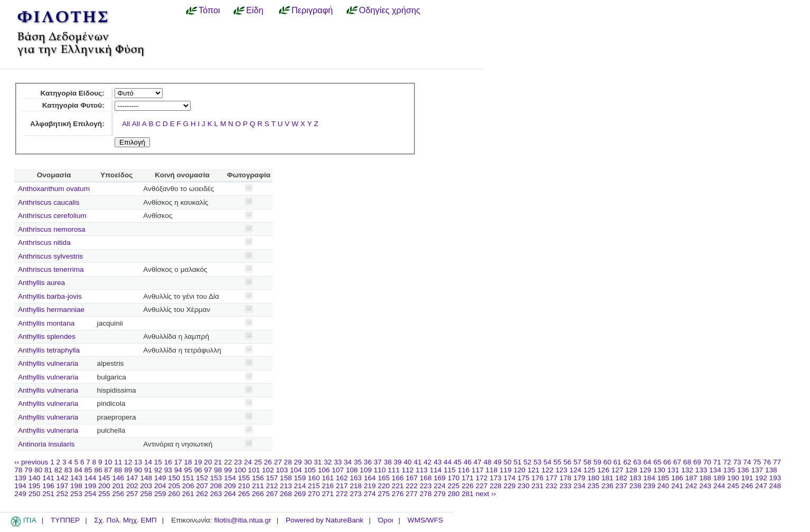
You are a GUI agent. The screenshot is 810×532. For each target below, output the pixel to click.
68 (687, 462)
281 (468, 494)
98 (218, 470)
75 (757, 462)
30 (308, 462)
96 (198, 470)
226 (468, 486)
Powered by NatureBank (324, 520)
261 (188, 494)
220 (384, 486)
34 (348, 462)
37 (378, 462)
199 (91, 486)
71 (717, 462)
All (126, 124)
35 (358, 462)
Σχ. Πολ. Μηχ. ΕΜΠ (125, 520)
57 (577, 462)
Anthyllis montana (46, 323)
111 (394, 470)
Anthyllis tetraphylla (49, 350)
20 (208, 462)
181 (607, 478)
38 (388, 462)
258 (146, 494)
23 (238, 462)
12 (128, 462)
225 (454, 486)
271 (328, 494)
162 (342, 478)
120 (520, 470)
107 (338, 470)
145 (104, 478)
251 (48, 494)
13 (138, 462)
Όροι (386, 520)
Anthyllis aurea (41, 283)
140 (35, 478)
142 (63, 478)
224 (440, 486)
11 (118, 462)
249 (20, 494)
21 (218, 462)
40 (407, 462)
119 (506, 470)
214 (300, 486)
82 (58, 470)
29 (298, 462)
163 (356, 478)
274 (370, 494)
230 (524, 486)
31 (318, 462)
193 (775, 478)
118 (492, 470)
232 (552, 486)
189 (719, 478)
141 (48, 478)
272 (342, 494)
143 (76, 478)
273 (356, 494)
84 (78, 470)
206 (188, 486)
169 (440, 478)
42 (427, 462)
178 (565, 478)
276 (398, 494)
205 (174, 486)
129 (646, 470)
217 (342, 486)
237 (621, 486)
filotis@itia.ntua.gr (242, 520)
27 (278, 462)
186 (677, 478)
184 (649, 478)
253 (76, 494)
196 (48, 486)
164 (370, 478)
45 (458, 462)
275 (384, 494)
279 (440, 494)
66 (667, 462)
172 (482, 478)
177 (552, 478)
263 (216, 494)
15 (158, 462)
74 (747, 462)
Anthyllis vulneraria (48, 363)
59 (597, 462)
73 (737, 462)
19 (198, 462)
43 (437, 462)
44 (448, 462)
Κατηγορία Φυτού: (73, 105)
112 (408, 470)
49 (498, 462)
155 (244, 478)
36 (368, 462)
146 (118, 478)
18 (188, 462)
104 (296, 470)
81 (48, 470)
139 (20, 478)
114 (436, 470)
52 (527, 462)
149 (160, 478)
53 (537, 462)
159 (300, 478)
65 (657, 462)
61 (618, 462)
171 (468, 478)
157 (272, 478)
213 (286, 486)
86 (98, 470)
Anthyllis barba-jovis (50, 296)
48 (488, 462)
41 (417, 462)
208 (216, 486)
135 (729, 470)
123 (562, 470)
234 (580, 486)
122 (547, 470)
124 (575, 470)
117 (478, 470)
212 (272, 486)
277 (412, 494)
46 (468, 462)
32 (328, 462)
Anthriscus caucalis (49, 202)
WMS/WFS (425, 520)
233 (565, 486)
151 (188, 478)
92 (158, 470)
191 (747, 478)
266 (258, 494)
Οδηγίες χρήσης (390, 10)
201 (118, 486)
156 (258, 478)
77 (777, 462)
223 (426, 486)
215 (314, 486)
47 (478, 462)
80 (38, 470)
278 (426, 494)
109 (366, 470)
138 (771, 470)
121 (534, 470)
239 (649, 486)
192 (761, 478)
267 (272, 494)
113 (422, 470)
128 (631, 470)
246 (747, 486)
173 (496, 478)
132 (687, 470)
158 (286, 478)
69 (697, 462)
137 (757, 470)
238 (635, 486)
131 (674, 470)
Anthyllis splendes (47, 336)
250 (35, 494)
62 (627, 462)
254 (91, 494)
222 (412, 486)
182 (621, 478)
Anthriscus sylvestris (50, 256)
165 (384, 478)
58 (587, 462)
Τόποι (209, 10)
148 (146, 478)
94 (178, 470)
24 (248, 462)
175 (524, 478)
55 (557, 462)
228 (496, 486)
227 (482, 486)
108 (352, 470)
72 (727, 462)
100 (240, 470)
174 (510, 478)
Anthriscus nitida (44, 243)
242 (691, 486)
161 (328, 478)
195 (35, 486)
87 (108, 470)
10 (108, 462)
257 (132, 494)
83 (68, 470)
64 (647, 462)
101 (254, 470)
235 (593, 486)
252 (63, 494)
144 (91, 478)
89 (128, 470)
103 (282, 470)
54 (547, 462)
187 (691, 478)
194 (20, 486)
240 (663, 486)
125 (590, 470)
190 (733, 478)
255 (104, 494)
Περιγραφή (312, 10)
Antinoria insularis (46, 444)
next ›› (486, 494)
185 (663, 478)
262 (202, 494)
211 (258, 486)
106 (324, 470)
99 (228, 470)
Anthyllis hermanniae (51, 310)
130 (659, 470)
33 (338, 462)
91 (148, 470)
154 (230, 478)
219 (370, 486)
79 (28, 470)
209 (230, 486)
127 (618, 470)
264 (230, 494)
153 (216, 478)
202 (132, 486)
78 (18, 470)
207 (202, 486)
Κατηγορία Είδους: (72, 93)
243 (705, 486)
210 (244, 486)
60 (607, 462)
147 (132, 478)
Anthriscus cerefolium (52, 216)
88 (118, 470)
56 (567, 462)
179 (580, 478)
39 (398, 462)
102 (268, 470)
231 (538, 486)
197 (63, 486)
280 (454, 494)
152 (202, 478)
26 (268, 462)
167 (412, 478)
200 (104, 486)
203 (146, 486)
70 (707, 462)
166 (398, 478)
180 (593, 478)
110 (380, 470)
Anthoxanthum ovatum (54, 189)
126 (603, 470)
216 (328, 486)
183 (635, 478)
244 (719, 486)
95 (188, 470)
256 (118, 494)
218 (356, 486)
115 (450, 470)
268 (286, 494)
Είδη (255, 10)
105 (310, 470)
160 (314, 478)
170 (454, 478)
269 (300, 494)
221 (398, 486)
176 (538, 478)
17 (178, 462)
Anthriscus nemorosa (52, 229)
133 (701, 470)
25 (258, 462)
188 (705, 478)
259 (160, 494)
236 (607, 486)
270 (314, 494)
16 (168, 462)
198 (76, 486)
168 (426, 478)
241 (677, 486)
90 (138, 470)
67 (677, 462)
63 (637, 462)
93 (168, 470)
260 (174, 494)
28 (288, 462)
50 (508, 462)
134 (715, 470)
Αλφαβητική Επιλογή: (67, 124)
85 (88, 470)
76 (767, 462)
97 (208, 470)
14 (148, 462)
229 (510, 486)
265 (244, 494)
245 (733, 486)
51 (517, 462)
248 (775, 486)
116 (464, 470)
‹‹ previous (31, 462)
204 (160, 486)
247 (761, 486)
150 (174, 478)
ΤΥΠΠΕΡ (65, 520)
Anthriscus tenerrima (51, 269)
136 (743, 470)
